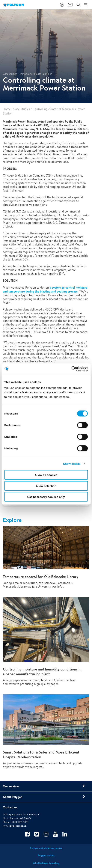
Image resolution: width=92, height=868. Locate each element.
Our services (11, 786)
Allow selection (46, 486)
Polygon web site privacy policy (46, 848)
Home (7, 109)
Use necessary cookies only (46, 497)
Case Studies (22, 109)
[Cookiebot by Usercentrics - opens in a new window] (71, 369)
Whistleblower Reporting (46, 863)
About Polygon (13, 797)
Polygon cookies (46, 855)
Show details (72, 464)
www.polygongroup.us (14, 826)
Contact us (10, 807)
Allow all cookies (46, 475)
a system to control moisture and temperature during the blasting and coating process (45, 289)
